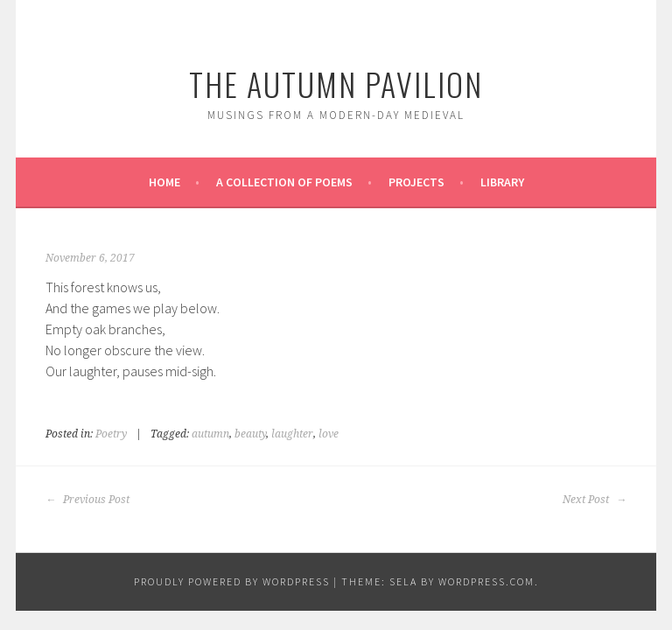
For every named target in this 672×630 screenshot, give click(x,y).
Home (164, 182)
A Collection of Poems (284, 182)
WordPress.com (486, 581)
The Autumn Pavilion (336, 84)
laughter (292, 434)
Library (502, 182)
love (329, 434)
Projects (416, 182)
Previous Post (87, 500)
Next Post (595, 500)
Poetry (111, 434)
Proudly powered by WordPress (232, 581)
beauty (250, 434)
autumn (210, 434)
